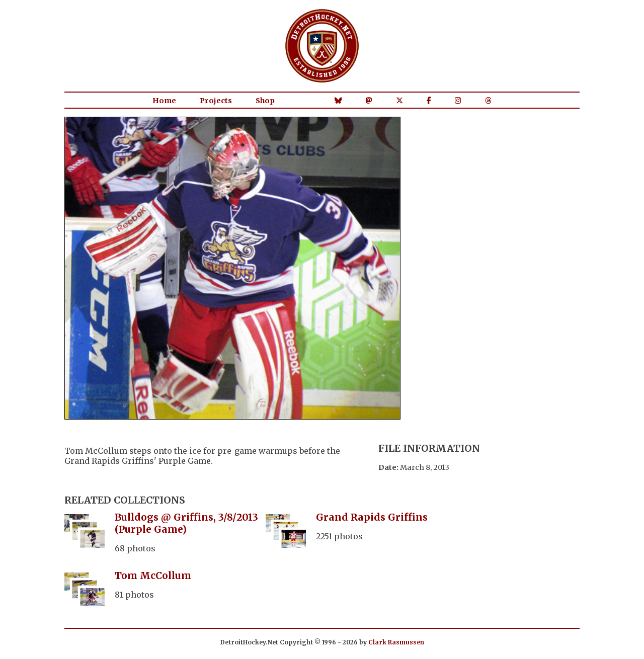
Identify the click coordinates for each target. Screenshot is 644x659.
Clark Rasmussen (396, 642)
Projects (216, 101)
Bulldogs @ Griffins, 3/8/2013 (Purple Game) (186, 523)
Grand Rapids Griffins (372, 517)
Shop (265, 101)
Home (164, 101)
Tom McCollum (153, 575)
